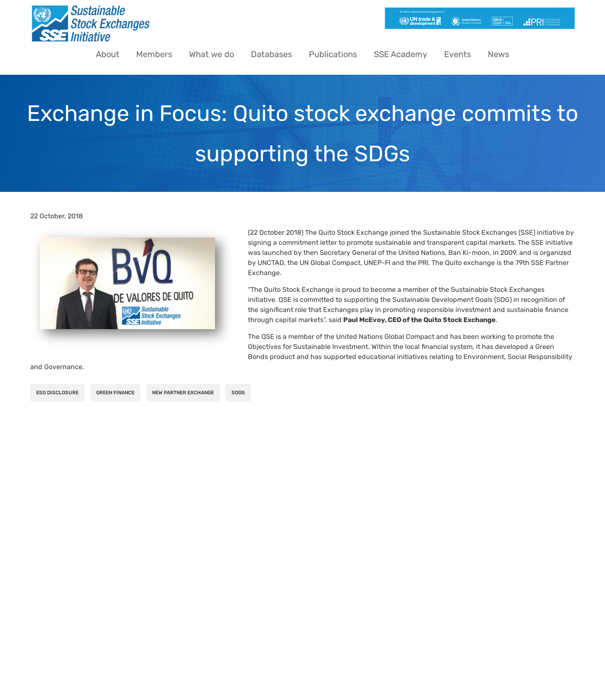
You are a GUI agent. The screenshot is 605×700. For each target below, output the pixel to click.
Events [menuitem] (458, 54)
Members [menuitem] (154, 54)
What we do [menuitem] (212, 54)
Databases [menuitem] (271, 54)
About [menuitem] (108, 54)
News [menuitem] (498, 54)
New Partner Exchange (183, 393)
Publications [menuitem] (333, 54)
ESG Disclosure (57, 393)
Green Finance (115, 393)
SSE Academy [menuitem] (401, 54)
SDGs (238, 393)
